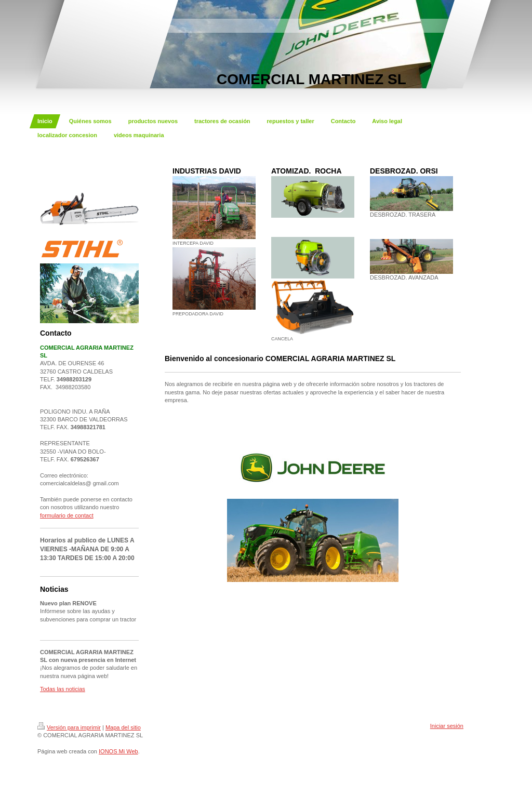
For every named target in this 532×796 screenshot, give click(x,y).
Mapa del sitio (123, 727)
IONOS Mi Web (118, 751)
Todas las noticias (63, 689)
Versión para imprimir (69, 727)
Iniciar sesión (447, 726)
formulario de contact (67, 515)
